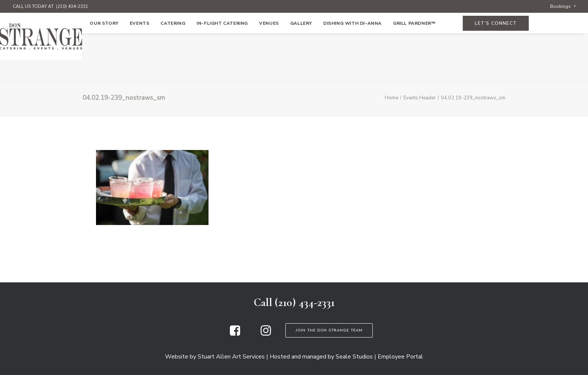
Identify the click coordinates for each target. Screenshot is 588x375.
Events (140, 70)
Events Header (420, 98)
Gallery (301, 70)
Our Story (104, 70)
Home (71, 70)
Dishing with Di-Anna (352, 70)
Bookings (563, 6)
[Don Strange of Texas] (294, 36)
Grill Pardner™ (414, 70)
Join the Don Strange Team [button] (329, 330)
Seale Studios (354, 357)
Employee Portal (400, 357)
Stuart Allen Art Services (231, 357)
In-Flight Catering (222, 70)
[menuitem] (563, 6)
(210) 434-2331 (72, 6)
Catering (173, 70)
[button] (235, 334)
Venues (269, 70)
